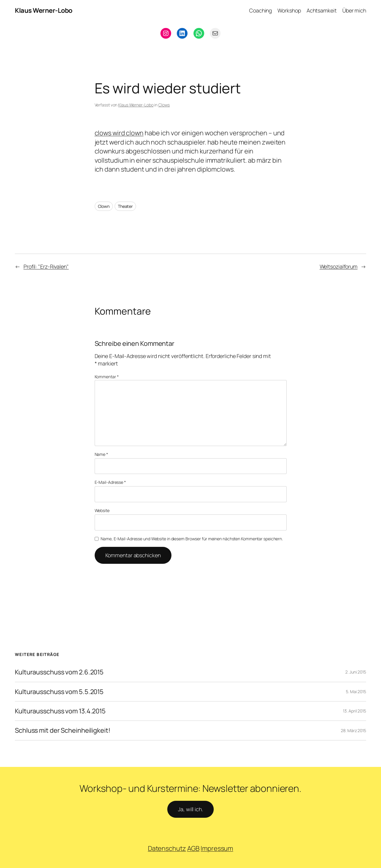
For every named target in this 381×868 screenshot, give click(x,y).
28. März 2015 (353, 730)
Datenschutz (167, 848)
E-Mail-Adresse (110, 482)
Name (101, 454)
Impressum (217, 848)
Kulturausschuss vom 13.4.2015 (60, 711)
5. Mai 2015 (356, 692)
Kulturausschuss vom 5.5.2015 (59, 692)
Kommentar (107, 377)
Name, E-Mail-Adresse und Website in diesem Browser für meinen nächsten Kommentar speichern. (192, 539)
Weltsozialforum (339, 266)
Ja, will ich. (190, 809)
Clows (164, 105)
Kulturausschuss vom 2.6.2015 (59, 672)
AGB (193, 848)
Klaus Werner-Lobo (44, 10)
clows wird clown (119, 133)
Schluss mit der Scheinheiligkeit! (63, 730)
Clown (104, 206)
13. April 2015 (355, 711)
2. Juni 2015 (356, 672)
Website (102, 510)
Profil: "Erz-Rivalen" (46, 266)
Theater (125, 206)
